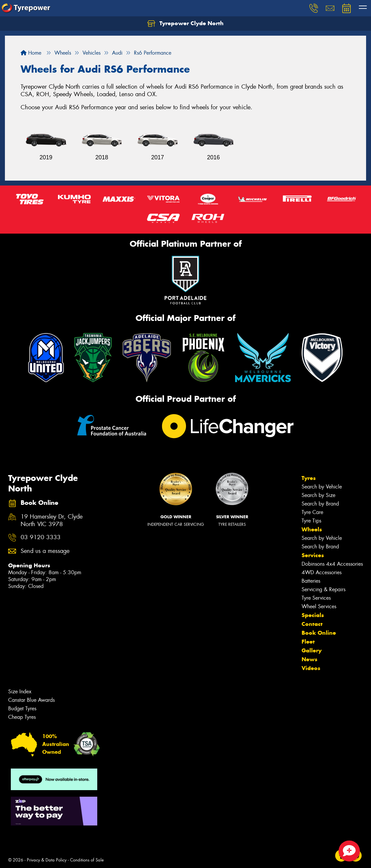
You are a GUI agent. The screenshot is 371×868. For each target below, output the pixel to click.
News (309, 659)
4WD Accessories (322, 572)
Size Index (20, 691)
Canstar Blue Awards (31, 700)
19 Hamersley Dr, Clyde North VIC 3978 (52, 521)
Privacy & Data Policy (47, 860)
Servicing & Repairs (324, 589)
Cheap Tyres (22, 717)
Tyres (309, 478)
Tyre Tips (311, 521)
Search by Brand (320, 504)
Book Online (319, 633)
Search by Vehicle (322, 487)
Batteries (311, 581)
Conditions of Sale (87, 860)
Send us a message (45, 551)
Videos (311, 668)
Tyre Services (316, 598)
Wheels (312, 529)
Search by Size (318, 495)
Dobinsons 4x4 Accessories (332, 564)
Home (31, 53)
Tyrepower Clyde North (185, 24)
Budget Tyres (22, 709)
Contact (312, 624)
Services (313, 555)
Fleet (308, 642)
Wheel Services (319, 606)
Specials (313, 615)
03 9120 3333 (41, 537)
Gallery (312, 650)
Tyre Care (312, 512)
